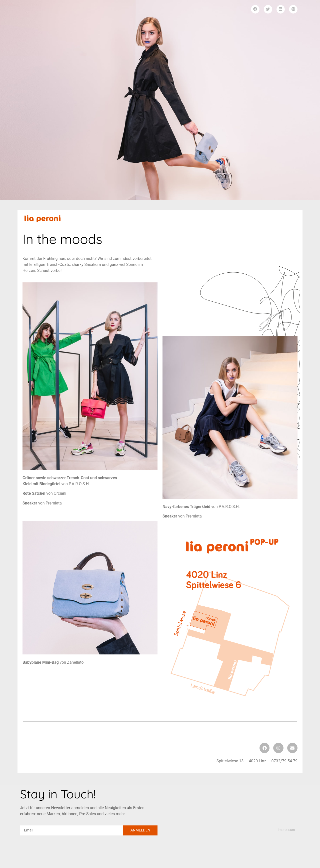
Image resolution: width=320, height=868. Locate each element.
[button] (255, 9)
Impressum (286, 830)
